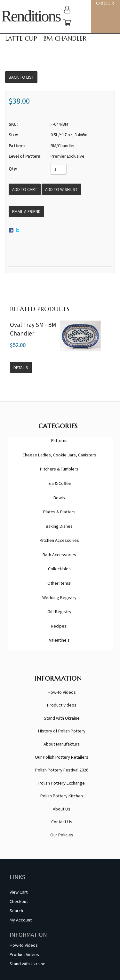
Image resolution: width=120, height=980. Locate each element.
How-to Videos (62, 692)
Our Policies (62, 835)
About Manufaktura (62, 744)
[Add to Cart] (25, 189)
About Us (62, 809)
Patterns (59, 440)
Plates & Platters (59, 512)
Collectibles (59, 569)
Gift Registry (59, 612)
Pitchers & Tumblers (59, 469)
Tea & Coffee (59, 483)
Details (21, 367)
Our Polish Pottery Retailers (62, 757)
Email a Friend (26, 211)
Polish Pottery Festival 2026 (62, 770)
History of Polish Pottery (62, 731)
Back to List (21, 77)
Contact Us (62, 822)
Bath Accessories (59, 555)
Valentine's (59, 640)
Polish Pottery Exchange (62, 783)
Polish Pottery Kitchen (62, 796)
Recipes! (59, 626)
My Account (21, 920)
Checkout (19, 901)
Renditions (31, 16)
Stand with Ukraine (62, 718)
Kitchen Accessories (59, 540)
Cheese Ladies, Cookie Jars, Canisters (59, 455)
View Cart (19, 892)
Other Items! (59, 583)
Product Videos (62, 705)
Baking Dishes (59, 526)
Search (16, 911)
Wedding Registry (59, 597)
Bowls (59, 498)
